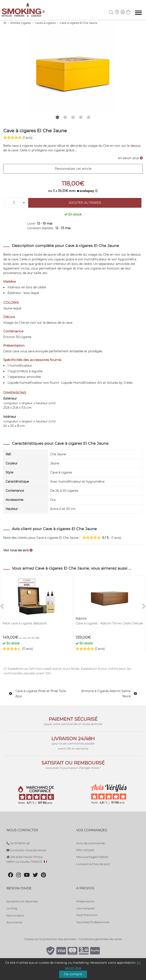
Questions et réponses (22, 901)
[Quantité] (15, 203)
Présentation (85, 901)
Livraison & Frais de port (93, 864)
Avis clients (14, 922)
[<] (2, 607)
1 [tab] (57, 117)
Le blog (12, 908)
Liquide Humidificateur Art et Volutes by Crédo (97, 383)
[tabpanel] (73, 69)
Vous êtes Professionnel (93, 922)
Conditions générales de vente (100, 939)
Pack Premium (87, 915)
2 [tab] (65, 117)
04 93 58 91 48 (18, 843)
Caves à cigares (46, 23)
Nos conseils (15, 915)
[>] (144, 607)
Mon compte (85, 850)
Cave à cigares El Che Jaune (79, 23)
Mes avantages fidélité (92, 857)
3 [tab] (73, 117)
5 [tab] (89, 117)
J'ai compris (73, 974)
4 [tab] (81, 117)
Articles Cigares (21, 23)
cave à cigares (22, 255)
